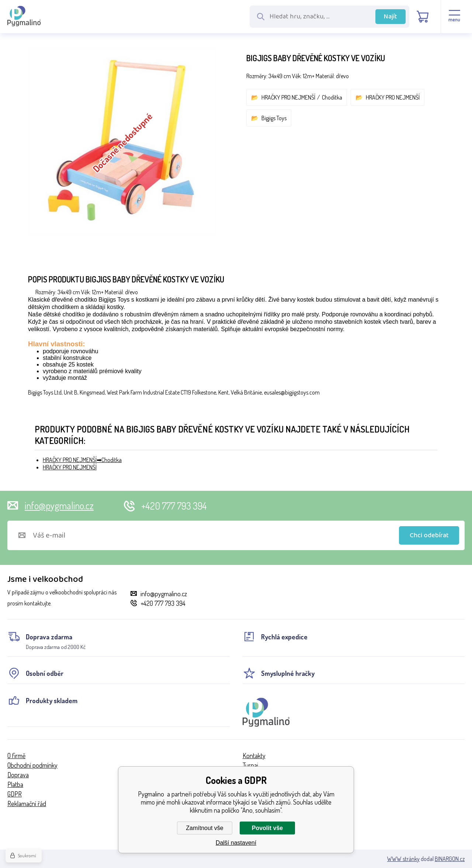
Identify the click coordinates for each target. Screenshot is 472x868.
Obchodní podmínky (32, 765)
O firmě (16, 756)
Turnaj (250, 765)
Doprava (18, 775)
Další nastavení (236, 843)
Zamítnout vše (204, 828)
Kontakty (254, 756)
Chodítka (332, 97)
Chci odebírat (429, 535)
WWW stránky (403, 859)
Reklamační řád (27, 803)
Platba (15, 784)
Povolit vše (267, 828)
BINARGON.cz (450, 859)
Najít (391, 17)
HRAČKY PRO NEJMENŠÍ (288, 97)
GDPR (15, 794)
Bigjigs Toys (274, 118)
